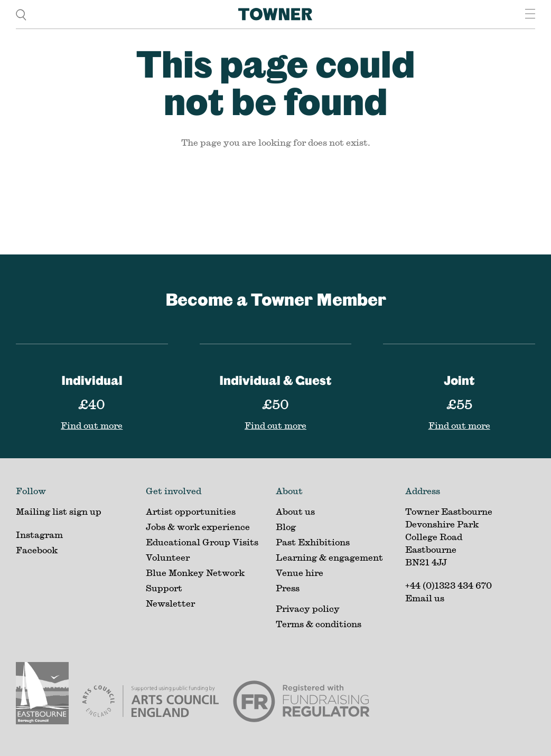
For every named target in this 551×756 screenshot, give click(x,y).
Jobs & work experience (198, 527)
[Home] (275, 14)
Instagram (39, 535)
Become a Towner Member (276, 299)
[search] (21, 14)
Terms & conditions (319, 624)
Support (164, 588)
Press (288, 588)
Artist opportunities (191, 511)
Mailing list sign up (59, 511)
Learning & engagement (329, 557)
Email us (425, 598)
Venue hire (300, 573)
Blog (286, 527)
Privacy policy (308, 608)
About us (295, 511)
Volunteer (168, 557)
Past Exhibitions (313, 542)
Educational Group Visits (202, 542)
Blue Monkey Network (195, 573)
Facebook (37, 550)
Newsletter (170, 603)
